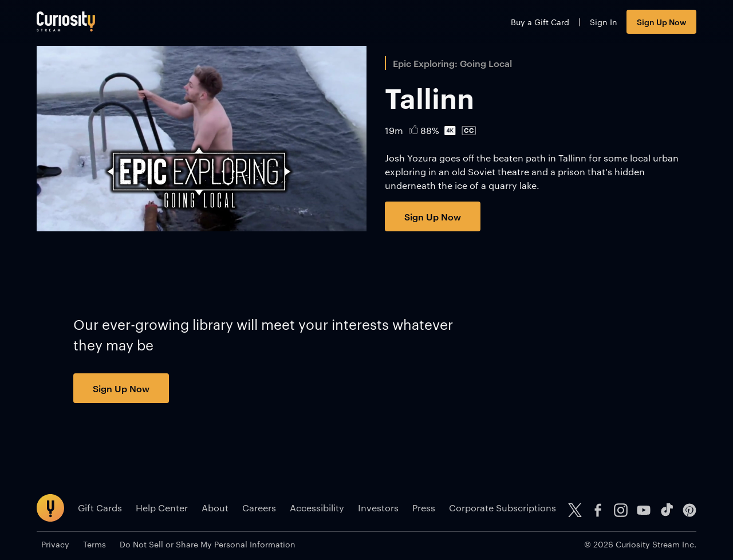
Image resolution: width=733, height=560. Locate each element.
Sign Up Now (661, 21)
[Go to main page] (66, 21)
